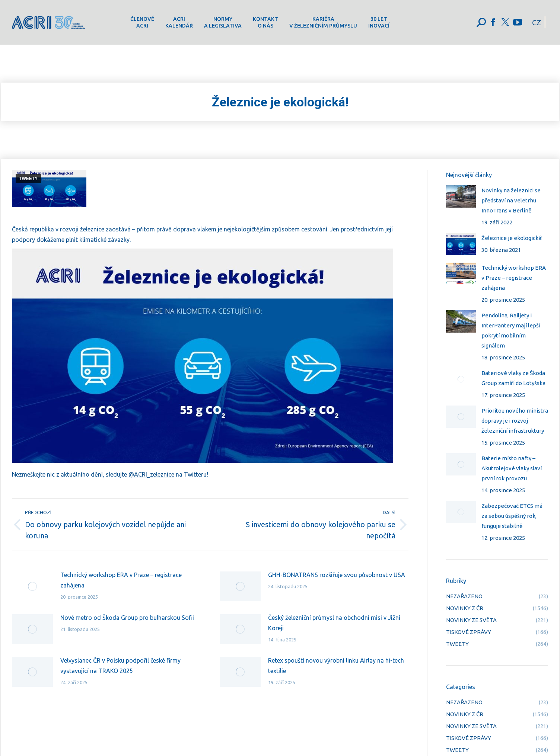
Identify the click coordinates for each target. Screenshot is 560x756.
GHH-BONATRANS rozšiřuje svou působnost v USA (337, 575)
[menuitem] (142, 22)
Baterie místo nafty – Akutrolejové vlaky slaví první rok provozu (512, 468)
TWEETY (28, 179)
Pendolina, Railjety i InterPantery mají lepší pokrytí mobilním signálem (511, 330)
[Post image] (32, 586)
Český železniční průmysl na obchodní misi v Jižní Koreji (334, 623)
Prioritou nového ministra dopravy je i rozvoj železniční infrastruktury (515, 421)
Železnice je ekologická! (512, 238)
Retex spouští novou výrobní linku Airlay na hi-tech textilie (336, 666)
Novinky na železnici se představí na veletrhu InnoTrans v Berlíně (511, 200)
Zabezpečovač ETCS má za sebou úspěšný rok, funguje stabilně (512, 516)
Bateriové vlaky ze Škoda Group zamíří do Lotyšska (513, 378)
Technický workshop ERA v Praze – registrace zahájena (121, 580)
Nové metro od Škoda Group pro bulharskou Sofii (127, 618)
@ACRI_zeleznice (151, 474)
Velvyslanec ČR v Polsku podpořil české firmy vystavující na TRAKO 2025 (120, 666)
